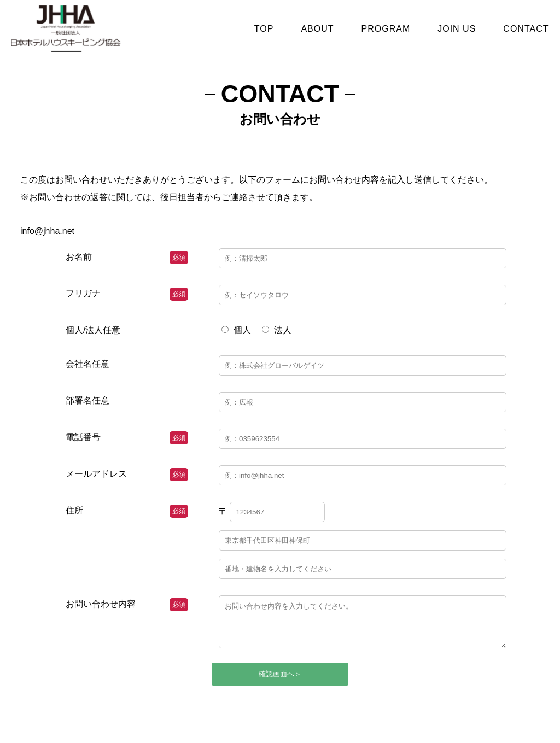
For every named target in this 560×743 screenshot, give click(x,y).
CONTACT (526, 29)
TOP (264, 29)
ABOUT (317, 29)
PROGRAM (386, 29)
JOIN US (457, 29)
